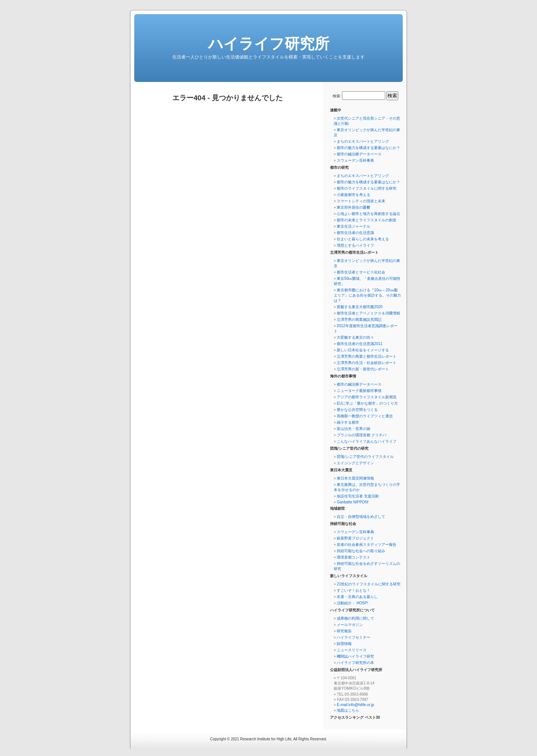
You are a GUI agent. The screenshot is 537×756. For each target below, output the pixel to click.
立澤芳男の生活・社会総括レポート (367, 363)
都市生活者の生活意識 (355, 233)
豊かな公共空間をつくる (357, 410)
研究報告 (344, 631)
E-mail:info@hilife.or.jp (355, 705)
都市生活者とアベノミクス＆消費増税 (368, 313)
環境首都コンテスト (354, 557)
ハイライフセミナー (354, 637)
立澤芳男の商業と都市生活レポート (367, 356)
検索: (337, 96)
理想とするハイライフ (355, 245)
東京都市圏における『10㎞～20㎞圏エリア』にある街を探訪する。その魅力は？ (367, 295)
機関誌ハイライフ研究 (355, 656)
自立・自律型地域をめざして (361, 517)
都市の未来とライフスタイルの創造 (367, 220)
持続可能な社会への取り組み (361, 551)
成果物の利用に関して (355, 618)
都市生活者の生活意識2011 (359, 344)
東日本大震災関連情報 (355, 478)
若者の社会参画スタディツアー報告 (367, 545)
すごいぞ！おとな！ (354, 590)
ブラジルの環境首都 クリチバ (362, 435)
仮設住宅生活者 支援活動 (358, 496)
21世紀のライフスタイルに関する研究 (369, 584)
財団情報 (344, 644)
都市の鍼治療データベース (359, 154)
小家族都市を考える (354, 195)
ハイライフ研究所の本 (355, 663)
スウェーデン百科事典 (355, 160)
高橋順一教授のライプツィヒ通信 (365, 416)
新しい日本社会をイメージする (363, 350)
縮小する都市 (348, 422)
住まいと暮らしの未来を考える (363, 239)
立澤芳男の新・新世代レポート (363, 369)
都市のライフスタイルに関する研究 (367, 188)
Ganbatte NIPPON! (353, 502)
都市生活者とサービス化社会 (361, 272)
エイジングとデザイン (355, 463)
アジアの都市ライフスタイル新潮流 (367, 397)
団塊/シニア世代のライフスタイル (365, 457)
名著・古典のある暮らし (357, 597)
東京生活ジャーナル (354, 226)
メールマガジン (350, 625)
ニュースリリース (352, 650)
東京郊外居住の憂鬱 (354, 207)
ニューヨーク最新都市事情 (359, 391)
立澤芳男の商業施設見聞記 (359, 320)
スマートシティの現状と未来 (361, 201)
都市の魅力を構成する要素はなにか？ (368, 148)
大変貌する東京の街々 (355, 337)
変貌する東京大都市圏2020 (359, 307)
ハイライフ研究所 (269, 44)
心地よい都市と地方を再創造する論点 (368, 214)
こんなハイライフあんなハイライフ (367, 441)
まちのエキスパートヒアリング (363, 141)
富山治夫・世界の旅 (354, 429)
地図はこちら (348, 710)
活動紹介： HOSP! (352, 603)
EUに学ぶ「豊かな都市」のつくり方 (367, 403)
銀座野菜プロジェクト (355, 538)
